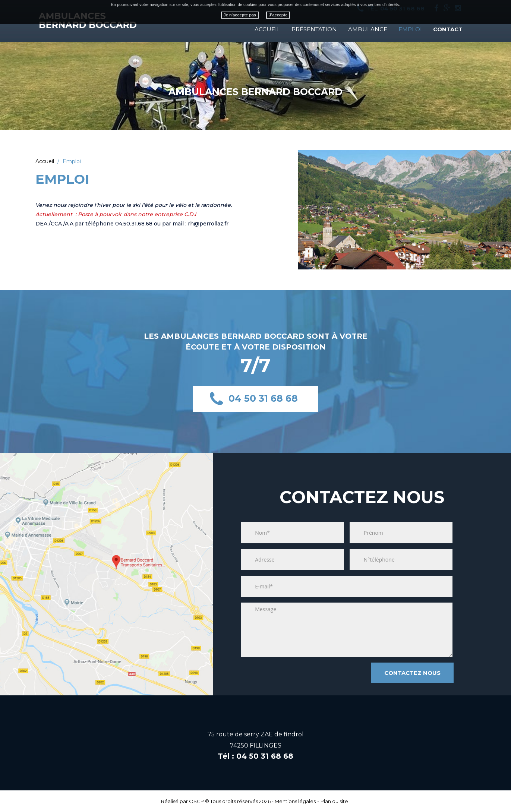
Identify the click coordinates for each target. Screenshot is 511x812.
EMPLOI (410, 29)
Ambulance (368, 29)
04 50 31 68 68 (263, 398)
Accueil (267, 29)
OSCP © (199, 801)
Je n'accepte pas (240, 15)
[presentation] (295, 674)
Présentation (314, 29)
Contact (448, 29)
